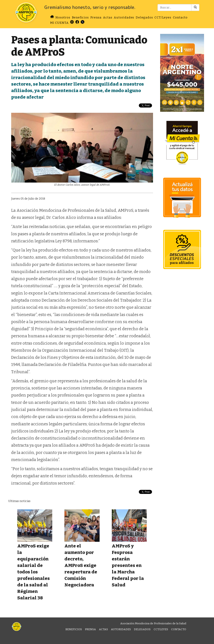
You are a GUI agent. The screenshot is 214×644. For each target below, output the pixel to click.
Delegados (144, 17)
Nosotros (63, 17)
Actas (108, 17)
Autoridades (124, 17)
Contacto (180, 17)
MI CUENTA (59, 23)
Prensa (96, 17)
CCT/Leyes (163, 17)
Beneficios (80, 17)
